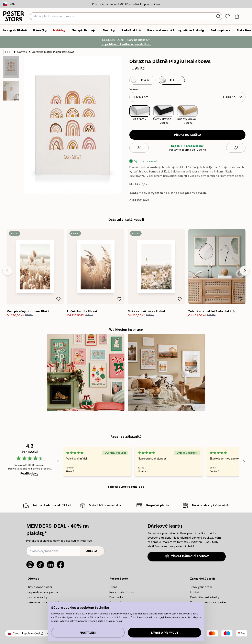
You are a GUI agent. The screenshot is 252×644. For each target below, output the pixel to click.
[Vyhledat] (219, 16)
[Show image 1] (11, 67)
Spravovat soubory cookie (208, 602)
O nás (113, 587)
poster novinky (37, 597)
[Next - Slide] (245, 271)
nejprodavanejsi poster (43, 592)
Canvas (22, 52)
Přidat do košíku (187, 135)
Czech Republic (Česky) (28, 634)
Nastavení (88, 633)
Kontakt (195, 592)
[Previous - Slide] (7, 271)
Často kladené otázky (205, 597)
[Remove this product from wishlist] (236, 148)
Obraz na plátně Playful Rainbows (53, 52)
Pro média (116, 597)
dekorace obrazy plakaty (44, 602)
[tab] (227, 16)
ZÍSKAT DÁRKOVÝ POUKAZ (187, 556)
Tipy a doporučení (40, 587)
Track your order (201, 587)
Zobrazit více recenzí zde (126, 487)
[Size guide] (139, 148)
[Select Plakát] (142, 80)
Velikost (134, 89)
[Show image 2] (11, 91)
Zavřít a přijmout (165, 633)
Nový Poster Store (122, 592)
